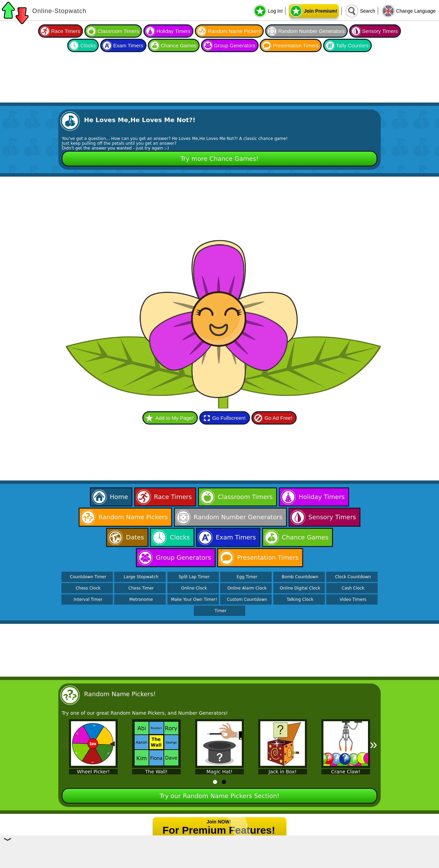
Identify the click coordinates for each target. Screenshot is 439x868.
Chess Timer (141, 588)
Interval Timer (88, 599)
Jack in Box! (283, 772)
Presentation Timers (295, 45)
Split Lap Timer (194, 577)
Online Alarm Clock (247, 588)
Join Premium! (321, 11)
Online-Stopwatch (59, 11)
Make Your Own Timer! (194, 599)
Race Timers (66, 31)
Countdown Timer (88, 577)
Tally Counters (352, 45)
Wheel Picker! (93, 772)
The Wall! (156, 772)
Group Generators (235, 45)
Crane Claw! (346, 772)
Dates (135, 537)
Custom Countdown (247, 599)
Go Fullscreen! (229, 418)
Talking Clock (300, 599)
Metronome (141, 599)
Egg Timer (247, 577)
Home (119, 497)
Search (367, 11)
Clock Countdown (353, 577)
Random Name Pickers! (120, 694)
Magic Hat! (219, 772)
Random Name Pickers (234, 31)
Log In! (275, 11)
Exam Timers (128, 45)
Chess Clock (88, 588)
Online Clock (194, 588)
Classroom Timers (118, 31)
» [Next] (373, 744)
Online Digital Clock (300, 588)
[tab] (215, 782)
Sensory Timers (380, 31)
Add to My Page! (174, 418)
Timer (221, 611)
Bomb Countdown (300, 577)
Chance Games (179, 45)
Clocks (88, 45)
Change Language (416, 11)
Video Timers (353, 599)
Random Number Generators (311, 31)
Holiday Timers (173, 31)
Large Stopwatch (141, 577)
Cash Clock (353, 588)
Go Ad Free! (278, 418)
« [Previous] (66, 744)
